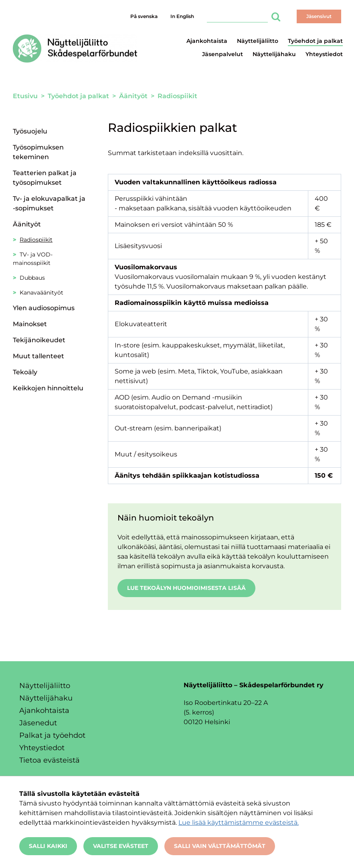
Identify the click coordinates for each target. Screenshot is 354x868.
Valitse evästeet (121, 846)
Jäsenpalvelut (223, 54)
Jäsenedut (38, 723)
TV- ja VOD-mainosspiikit (33, 259)
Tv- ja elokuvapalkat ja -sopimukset (49, 203)
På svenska (144, 16)
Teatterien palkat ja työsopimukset (45, 178)
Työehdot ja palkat (315, 41)
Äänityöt (27, 224)
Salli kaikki (48, 846)
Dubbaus (32, 278)
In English (182, 16)
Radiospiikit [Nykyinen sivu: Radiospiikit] (36, 240)
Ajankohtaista (207, 41)
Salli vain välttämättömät (220, 846)
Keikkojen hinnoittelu (48, 388)
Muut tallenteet (38, 356)
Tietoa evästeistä (50, 760)
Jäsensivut (319, 16)
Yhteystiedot (324, 54)
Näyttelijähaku (274, 54)
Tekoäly (25, 372)
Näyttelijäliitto (258, 41)
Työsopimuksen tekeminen (38, 152)
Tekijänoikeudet (39, 340)
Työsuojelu (30, 131)
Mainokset (30, 324)
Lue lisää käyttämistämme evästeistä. (239, 823)
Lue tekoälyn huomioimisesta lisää (186, 588)
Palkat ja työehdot (52, 735)
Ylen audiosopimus (44, 308)
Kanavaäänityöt (41, 293)
